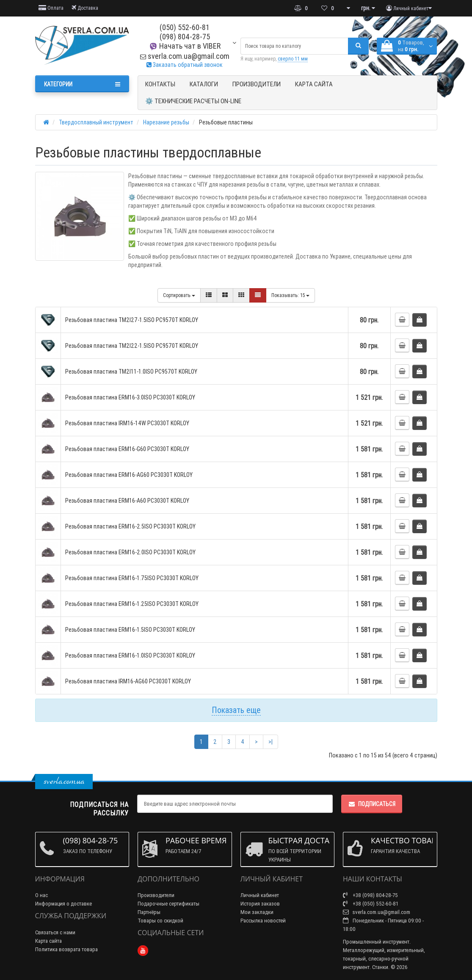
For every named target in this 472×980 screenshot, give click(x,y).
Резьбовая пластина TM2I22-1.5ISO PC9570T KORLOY (132, 346)
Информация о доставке (63, 904)
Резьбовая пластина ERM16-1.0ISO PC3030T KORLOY (130, 655)
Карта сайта (314, 84)
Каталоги (204, 84)
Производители (257, 84)
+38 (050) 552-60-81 (371, 904)
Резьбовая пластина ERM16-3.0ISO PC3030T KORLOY (130, 397)
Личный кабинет (260, 895)
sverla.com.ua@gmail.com (185, 56)
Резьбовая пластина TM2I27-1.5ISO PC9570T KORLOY (132, 320)
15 (290, 295)
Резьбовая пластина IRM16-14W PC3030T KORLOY (127, 423)
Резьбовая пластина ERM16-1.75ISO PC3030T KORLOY (132, 578)
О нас (41, 895)
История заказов (260, 904)
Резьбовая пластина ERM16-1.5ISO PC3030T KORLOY (130, 630)
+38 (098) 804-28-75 (370, 895)
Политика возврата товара (66, 949)
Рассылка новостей (263, 921)
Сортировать (179, 295)
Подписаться (372, 804)
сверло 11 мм (293, 59)
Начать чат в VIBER (185, 46)
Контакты (160, 84)
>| (271, 742)
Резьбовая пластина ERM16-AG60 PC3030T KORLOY (129, 475)
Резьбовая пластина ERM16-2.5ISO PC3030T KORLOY (130, 526)
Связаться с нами (55, 932)
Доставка (85, 8)
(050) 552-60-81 (185, 27)
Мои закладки (257, 912)
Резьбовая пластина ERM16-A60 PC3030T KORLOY (127, 501)
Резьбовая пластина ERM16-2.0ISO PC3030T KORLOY (130, 552)
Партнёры (149, 912)
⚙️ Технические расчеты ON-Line (193, 101)
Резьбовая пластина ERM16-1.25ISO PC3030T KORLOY (132, 604)
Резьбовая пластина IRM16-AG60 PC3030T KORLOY (128, 681)
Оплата (51, 8)
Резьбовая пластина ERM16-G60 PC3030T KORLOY (127, 449)
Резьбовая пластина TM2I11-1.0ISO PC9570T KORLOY (131, 372)
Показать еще (236, 710)
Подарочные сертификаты (168, 904)
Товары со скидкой (160, 921)
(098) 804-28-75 (185, 37)
